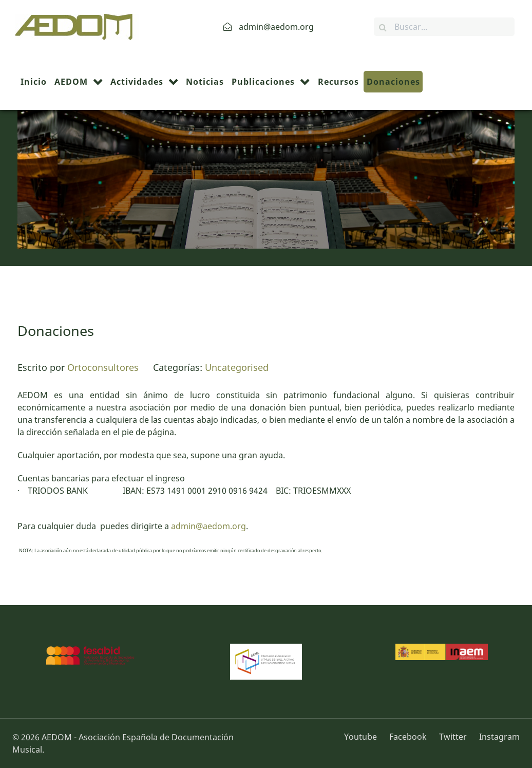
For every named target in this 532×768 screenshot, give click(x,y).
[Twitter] (454, 737)
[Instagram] (497, 737)
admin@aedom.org (208, 526)
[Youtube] (364, 737)
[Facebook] (409, 737)
